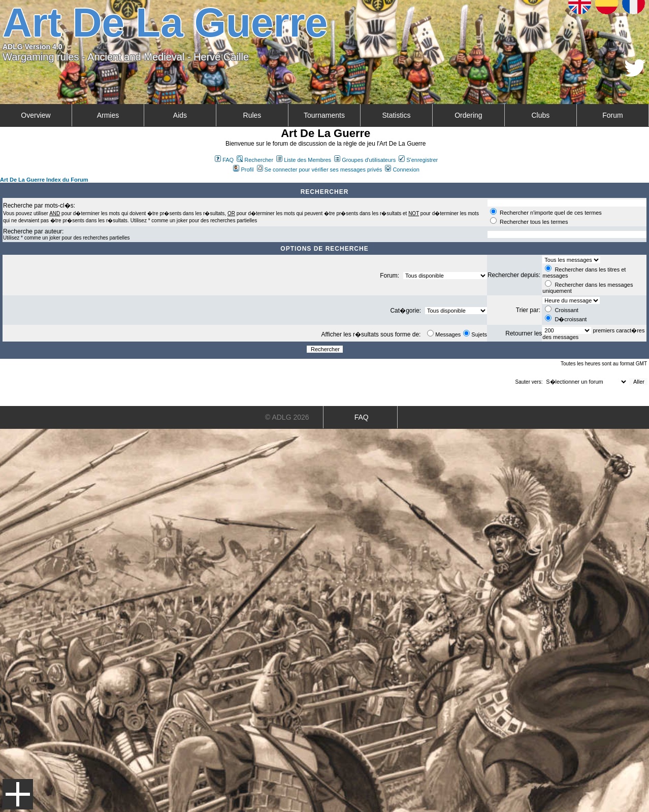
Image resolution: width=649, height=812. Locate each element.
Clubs (540, 115)
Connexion (402, 170)
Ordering (468, 115)
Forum (612, 115)
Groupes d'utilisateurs (365, 160)
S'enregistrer (418, 160)
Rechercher (255, 160)
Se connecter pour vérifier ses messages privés (320, 170)
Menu (18, 794)
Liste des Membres (304, 160)
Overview (36, 115)
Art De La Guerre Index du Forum (44, 180)
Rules (252, 115)
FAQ (224, 160)
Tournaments (324, 115)
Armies (108, 115)
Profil (243, 170)
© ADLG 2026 (287, 417)
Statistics (396, 115)
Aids (180, 115)
